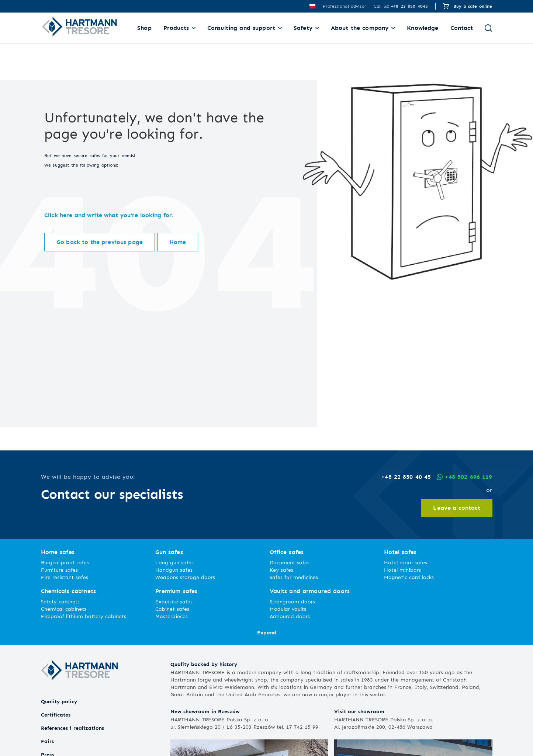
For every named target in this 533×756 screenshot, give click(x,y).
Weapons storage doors (185, 577)
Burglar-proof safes (65, 562)
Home (178, 242)
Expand (267, 632)
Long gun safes (174, 562)
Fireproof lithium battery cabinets (84, 616)
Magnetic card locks (409, 577)
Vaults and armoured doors (310, 591)
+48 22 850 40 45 (406, 477)
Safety (303, 28)
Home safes (58, 552)
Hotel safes (400, 552)
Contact (462, 28)
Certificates (56, 715)
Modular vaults (288, 609)
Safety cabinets (60, 601)
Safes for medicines (294, 577)
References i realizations (72, 728)
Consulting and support (241, 28)
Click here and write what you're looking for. (109, 215)
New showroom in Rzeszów (205, 711)
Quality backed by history (204, 664)
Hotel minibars (402, 570)
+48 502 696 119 (464, 477)
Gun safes (169, 552)
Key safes (281, 570)
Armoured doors (290, 616)
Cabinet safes (172, 609)
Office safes (287, 552)
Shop (144, 28)
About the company (360, 28)
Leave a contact (457, 508)
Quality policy (59, 701)
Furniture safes (59, 570)
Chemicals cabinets (69, 591)
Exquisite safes (174, 601)
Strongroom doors (292, 601)
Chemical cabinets (64, 609)
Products (176, 28)
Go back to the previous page (100, 242)
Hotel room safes (406, 562)
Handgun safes (174, 570)
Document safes (290, 562)
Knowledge (423, 28)
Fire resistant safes (65, 577)
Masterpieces (172, 616)
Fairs (47, 741)
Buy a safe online (473, 6)
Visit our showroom (359, 711)
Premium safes (176, 591)
